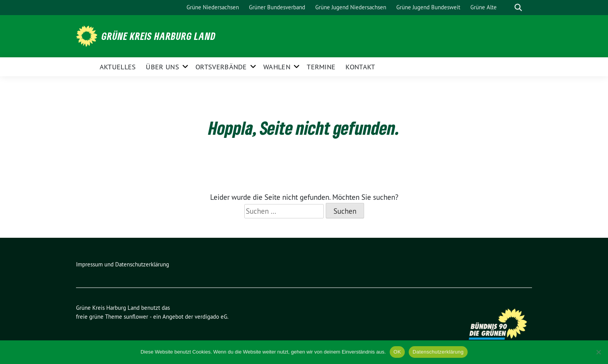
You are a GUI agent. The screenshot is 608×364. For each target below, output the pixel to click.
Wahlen (277, 67)
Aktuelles (118, 67)
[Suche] (507, 8)
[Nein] (598, 352)
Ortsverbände (221, 67)
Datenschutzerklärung (438, 352)
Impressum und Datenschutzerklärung (123, 264)
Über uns (162, 67)
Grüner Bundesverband (277, 7)
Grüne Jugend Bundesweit (428, 7)
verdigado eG (211, 317)
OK (397, 352)
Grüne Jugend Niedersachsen (351, 7)
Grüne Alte (484, 7)
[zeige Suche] (518, 8)
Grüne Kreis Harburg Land (159, 36)
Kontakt (360, 67)
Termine (321, 67)
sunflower (136, 317)
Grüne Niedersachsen (213, 7)
